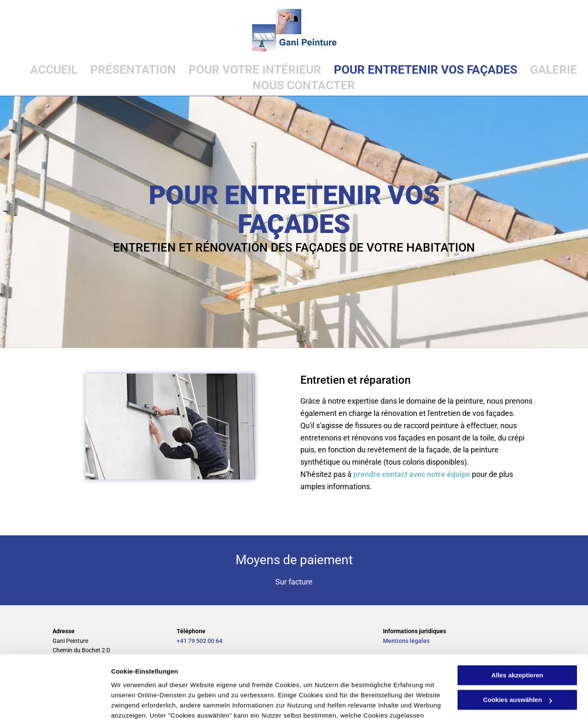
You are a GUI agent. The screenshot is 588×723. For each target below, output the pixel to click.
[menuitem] (47, 70)
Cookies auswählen (141, 706)
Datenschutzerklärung (227, 683)
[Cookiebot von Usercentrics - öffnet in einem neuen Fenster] (55, 706)
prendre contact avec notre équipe (412, 474)
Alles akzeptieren (517, 622)
